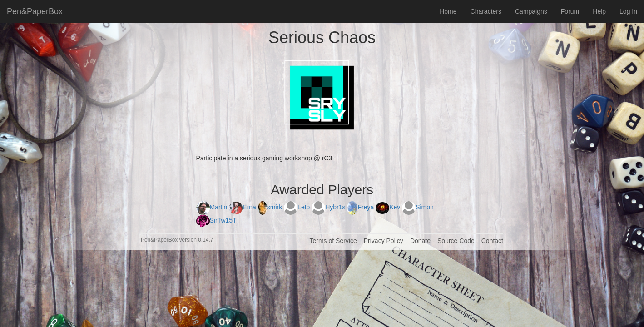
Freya (361, 207)
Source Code (456, 241)
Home (448, 11)
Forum (570, 11)
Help (599, 11)
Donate (420, 241)
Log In (628, 11)
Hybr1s (329, 207)
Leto (298, 207)
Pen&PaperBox (35, 11)
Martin (213, 207)
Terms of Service (333, 241)
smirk (271, 207)
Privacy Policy (384, 241)
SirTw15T (216, 220)
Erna (243, 207)
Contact (492, 241)
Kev (389, 207)
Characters (486, 11)
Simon (418, 207)
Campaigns (531, 11)
